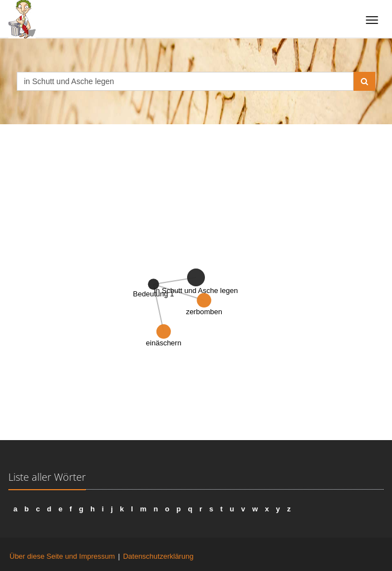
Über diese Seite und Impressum (62, 556)
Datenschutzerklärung (158, 556)
